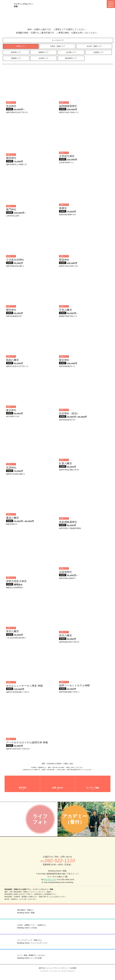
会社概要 (73, 968)
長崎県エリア (44, 52)
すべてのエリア (58, 40)
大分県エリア (44, 58)
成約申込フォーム (45, 968)
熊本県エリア (16, 52)
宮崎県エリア (16, 58)
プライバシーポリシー (61, 968)
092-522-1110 (50, 880)
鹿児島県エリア (71, 58)
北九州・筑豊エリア (94, 46)
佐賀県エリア (99, 52)
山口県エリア (71, 52)
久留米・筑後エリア (57, 46)
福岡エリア (21, 46)
